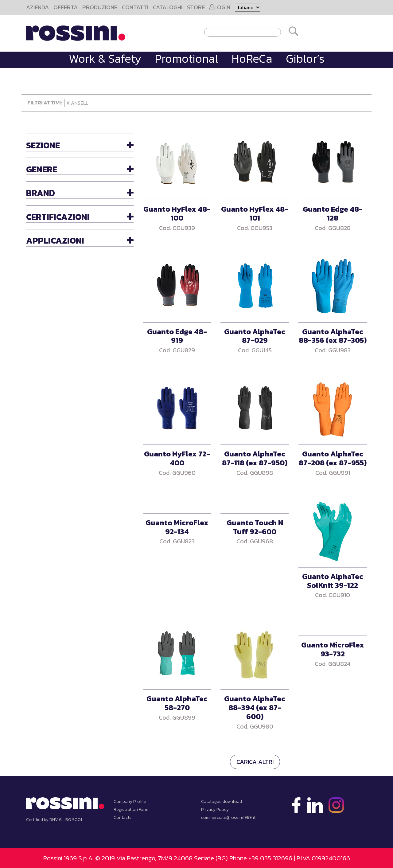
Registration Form (131, 809)
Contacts (123, 817)
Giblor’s (305, 59)
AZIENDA (37, 7)
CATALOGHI (168, 7)
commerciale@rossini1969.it (228, 817)
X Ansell (77, 103)
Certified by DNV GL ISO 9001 (54, 820)
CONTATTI (135, 7)
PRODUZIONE (100, 7)
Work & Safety (105, 59)
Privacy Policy (215, 809)
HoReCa (252, 59)
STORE (196, 7)
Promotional (186, 59)
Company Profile (130, 802)
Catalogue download (222, 802)
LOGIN (220, 7)
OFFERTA (66, 7)
